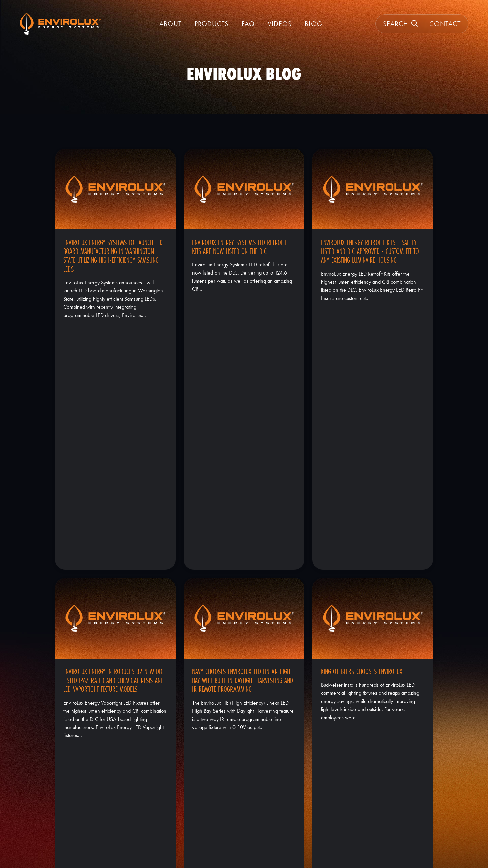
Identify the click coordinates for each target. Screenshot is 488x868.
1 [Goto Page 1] (404, 735)
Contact (445, 24)
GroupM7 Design (129, 844)
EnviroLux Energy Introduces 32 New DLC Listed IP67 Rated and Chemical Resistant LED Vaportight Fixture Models (113, 435)
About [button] (170, 24)
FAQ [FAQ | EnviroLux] (248, 24)
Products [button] (211, 24)
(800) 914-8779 (381, 805)
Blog (313, 24)
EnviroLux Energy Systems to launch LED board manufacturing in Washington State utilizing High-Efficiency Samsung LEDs (113, 256)
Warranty (244, 815)
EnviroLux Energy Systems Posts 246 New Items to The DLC (114, 615)
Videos (280, 24)
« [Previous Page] (392, 735)
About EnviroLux (244, 805)
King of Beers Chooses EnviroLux (362, 426)
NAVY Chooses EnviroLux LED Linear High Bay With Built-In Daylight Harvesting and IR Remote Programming (243, 435)
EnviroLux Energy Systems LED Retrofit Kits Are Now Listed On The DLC (239, 247)
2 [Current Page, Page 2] (416, 735)
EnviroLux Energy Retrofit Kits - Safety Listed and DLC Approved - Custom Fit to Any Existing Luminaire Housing (370, 251)
